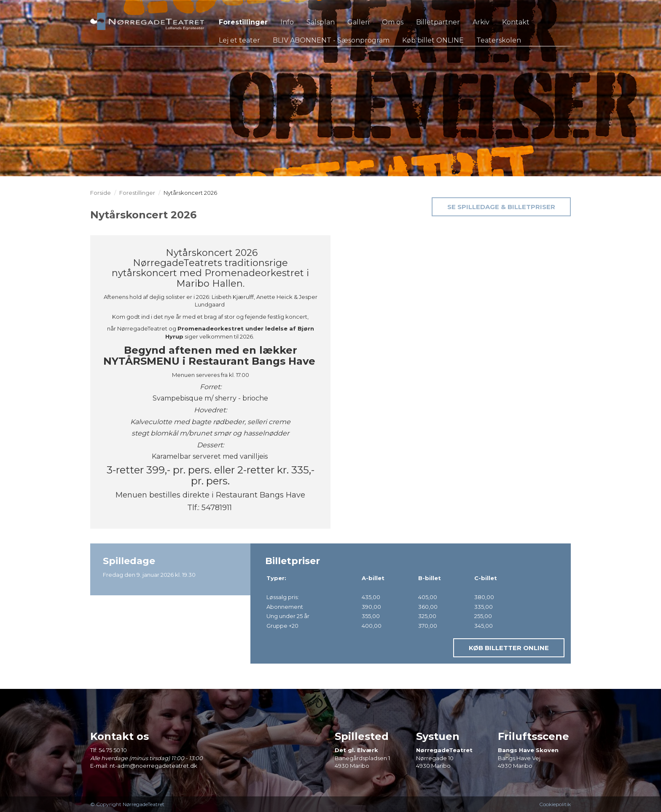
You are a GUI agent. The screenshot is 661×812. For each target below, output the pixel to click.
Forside (101, 193)
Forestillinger (137, 193)
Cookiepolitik (555, 804)
